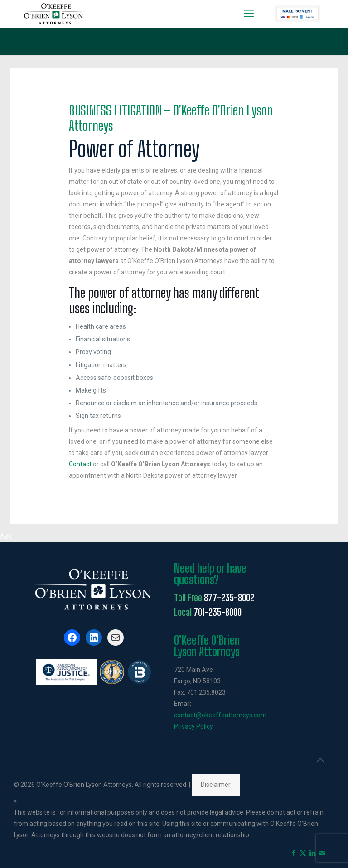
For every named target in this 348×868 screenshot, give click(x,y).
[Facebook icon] (293, 853)
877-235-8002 (229, 598)
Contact (80, 464)
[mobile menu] (249, 14)
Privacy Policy (193, 726)
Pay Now (297, 14)
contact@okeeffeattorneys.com (220, 715)
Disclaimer (216, 785)
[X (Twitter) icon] (303, 853)
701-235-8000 (217, 612)
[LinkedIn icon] (312, 853)
